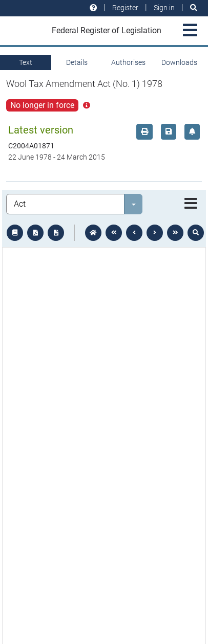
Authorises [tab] (128, 62)
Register (125, 8)
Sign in (164, 8)
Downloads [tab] (179, 62)
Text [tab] (26, 62)
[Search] (194, 8)
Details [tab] (77, 62)
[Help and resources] (93, 8)
